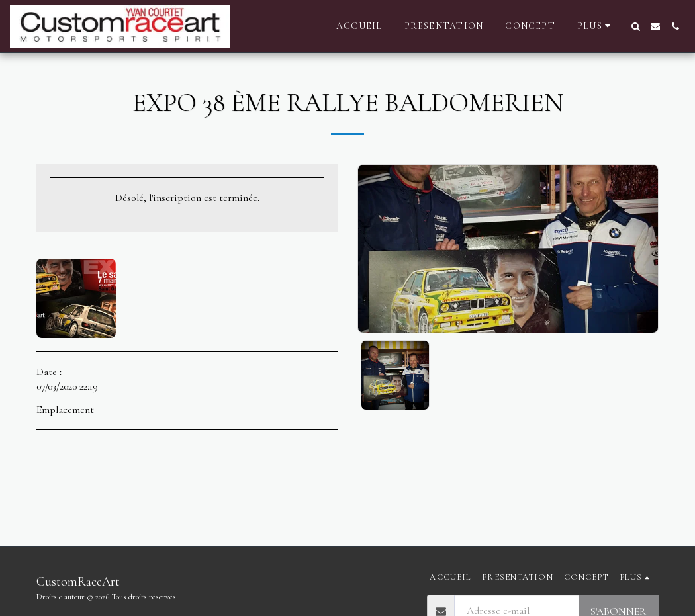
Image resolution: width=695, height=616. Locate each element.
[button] (635, 26)
